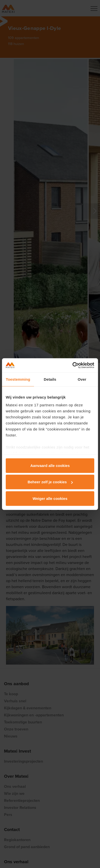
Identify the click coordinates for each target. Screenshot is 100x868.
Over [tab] (82, 379)
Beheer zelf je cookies (50, 482)
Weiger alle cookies (50, 498)
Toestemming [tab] (18, 379)
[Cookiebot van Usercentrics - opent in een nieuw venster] (72, 365)
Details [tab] (50, 379)
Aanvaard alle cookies (50, 465)
